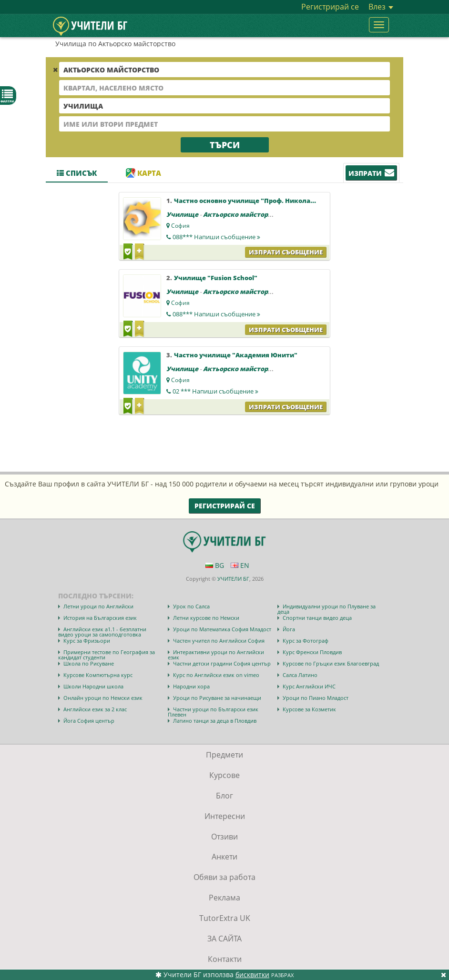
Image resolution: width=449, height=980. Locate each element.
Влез (381, 7)
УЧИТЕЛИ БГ (233, 579)
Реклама (224, 898)
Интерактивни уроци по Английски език (216, 655)
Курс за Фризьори (87, 641)
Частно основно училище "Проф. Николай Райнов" (259, 201)
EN (240, 565)
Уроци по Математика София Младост (222, 629)
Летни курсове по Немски (206, 618)
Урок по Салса (191, 606)
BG (215, 565)
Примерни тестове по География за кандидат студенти (107, 655)
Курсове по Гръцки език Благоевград (331, 663)
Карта (143, 173)
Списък (77, 173)
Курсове (224, 775)
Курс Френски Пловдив (312, 652)
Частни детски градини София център (222, 663)
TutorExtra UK (225, 918)
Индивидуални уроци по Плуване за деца (327, 609)
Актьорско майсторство (243, 214)
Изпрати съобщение (286, 252)
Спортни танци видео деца (317, 618)
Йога (289, 629)
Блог (224, 796)
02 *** (215, 391)
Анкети (224, 857)
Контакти (225, 959)
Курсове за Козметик (309, 709)
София (180, 226)
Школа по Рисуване (89, 663)
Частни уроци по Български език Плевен (213, 712)
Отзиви (224, 837)
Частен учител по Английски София (219, 641)
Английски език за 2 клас (95, 709)
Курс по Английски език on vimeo (216, 675)
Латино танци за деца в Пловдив (215, 721)
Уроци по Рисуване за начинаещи (217, 698)
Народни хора (191, 686)
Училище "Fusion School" (216, 278)
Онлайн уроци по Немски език (103, 698)
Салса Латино (300, 675)
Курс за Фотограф (306, 641)
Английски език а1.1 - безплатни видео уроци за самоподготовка (102, 632)
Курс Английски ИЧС (309, 686)
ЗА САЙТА (224, 939)
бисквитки (252, 975)
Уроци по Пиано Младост (316, 698)
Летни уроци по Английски (98, 606)
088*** (216, 237)
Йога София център (89, 721)
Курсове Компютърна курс (98, 675)
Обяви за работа (224, 877)
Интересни (225, 816)
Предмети (224, 755)
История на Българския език (100, 618)
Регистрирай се (330, 7)
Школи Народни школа (93, 686)
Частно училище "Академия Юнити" (236, 355)
